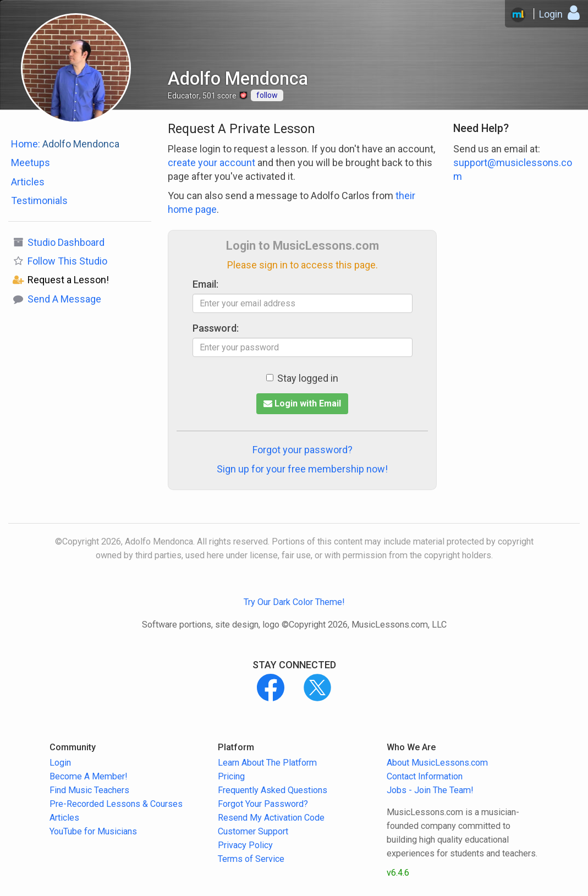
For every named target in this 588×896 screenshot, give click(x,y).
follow (267, 95)
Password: (216, 328)
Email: (205, 284)
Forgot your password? (303, 450)
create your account (211, 163)
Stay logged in (302, 378)
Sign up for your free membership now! (302, 469)
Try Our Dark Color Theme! (294, 602)
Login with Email (302, 403)
